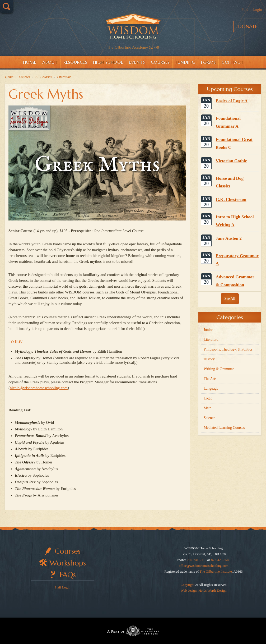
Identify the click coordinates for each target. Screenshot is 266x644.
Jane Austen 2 (229, 238)
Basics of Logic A (232, 101)
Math (208, 408)
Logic (208, 398)
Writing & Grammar (219, 369)
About (50, 62)
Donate (248, 26)
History (209, 359)
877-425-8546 (221, 560)
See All (230, 299)
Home (30, 62)
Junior (208, 330)
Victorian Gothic (231, 161)
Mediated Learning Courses (224, 428)
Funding (185, 62)
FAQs (68, 575)
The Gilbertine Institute (216, 571)
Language (211, 388)
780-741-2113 (197, 560)
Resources (75, 62)
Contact (233, 62)
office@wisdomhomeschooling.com (203, 566)
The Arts (210, 379)
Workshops (68, 563)
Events (137, 62)
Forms (208, 62)
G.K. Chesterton (231, 199)
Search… (7, 7)
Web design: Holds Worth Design (204, 590)
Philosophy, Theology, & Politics (228, 349)
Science (209, 418)
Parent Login (252, 10)
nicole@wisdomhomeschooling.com (39, 388)
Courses (160, 62)
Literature (211, 340)
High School (108, 62)
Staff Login (62, 587)
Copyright (187, 585)
